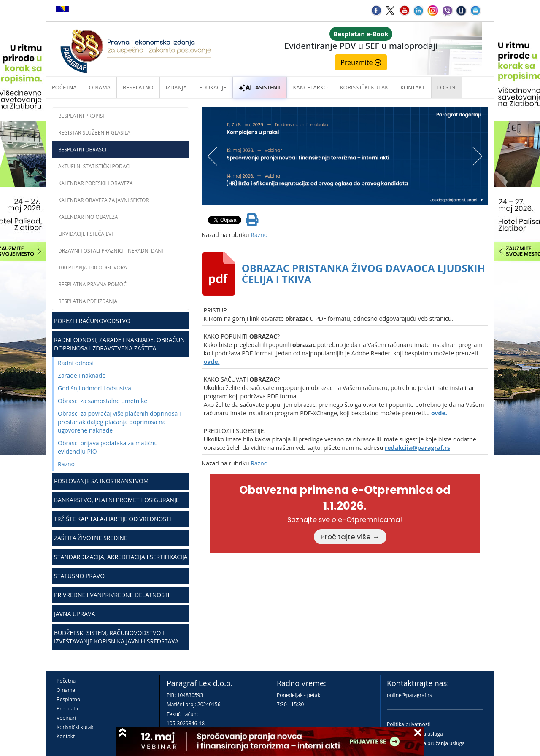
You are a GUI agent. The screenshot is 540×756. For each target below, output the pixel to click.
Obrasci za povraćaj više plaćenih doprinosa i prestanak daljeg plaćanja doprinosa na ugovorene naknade (119, 422)
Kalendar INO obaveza (88, 217)
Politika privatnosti (409, 724)
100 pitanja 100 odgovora (93, 268)
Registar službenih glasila (94, 133)
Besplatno (138, 87)
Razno (66, 464)
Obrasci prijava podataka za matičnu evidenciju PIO (108, 447)
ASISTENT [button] (260, 87)
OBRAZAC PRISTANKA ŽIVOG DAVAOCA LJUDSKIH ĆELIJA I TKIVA (363, 273)
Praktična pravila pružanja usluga (426, 743)
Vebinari (66, 718)
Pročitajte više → (350, 537)
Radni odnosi (76, 363)
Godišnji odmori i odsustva (94, 388)
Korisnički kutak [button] (364, 87)
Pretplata (67, 709)
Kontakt (66, 736)
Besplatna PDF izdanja (88, 301)
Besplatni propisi (81, 116)
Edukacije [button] (213, 87)
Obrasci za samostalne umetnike (103, 401)
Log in (447, 87)
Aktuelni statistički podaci (94, 166)
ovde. (212, 362)
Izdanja (176, 87)
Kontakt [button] (413, 87)
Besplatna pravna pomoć (92, 284)
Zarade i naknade (82, 375)
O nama (100, 87)
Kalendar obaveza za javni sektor (104, 200)
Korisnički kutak (75, 727)
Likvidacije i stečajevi (86, 234)
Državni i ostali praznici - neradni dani (111, 251)
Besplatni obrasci (82, 149)
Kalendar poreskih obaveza (96, 183)
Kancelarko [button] (310, 87)
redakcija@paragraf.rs (417, 448)
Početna (64, 87)
